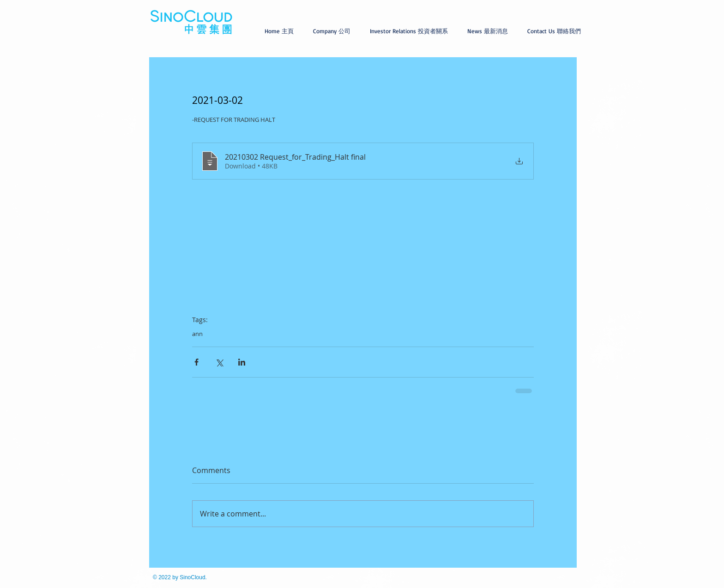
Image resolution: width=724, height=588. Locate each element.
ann (197, 334)
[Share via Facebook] (196, 362)
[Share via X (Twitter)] (219, 362)
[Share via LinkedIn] (242, 362)
